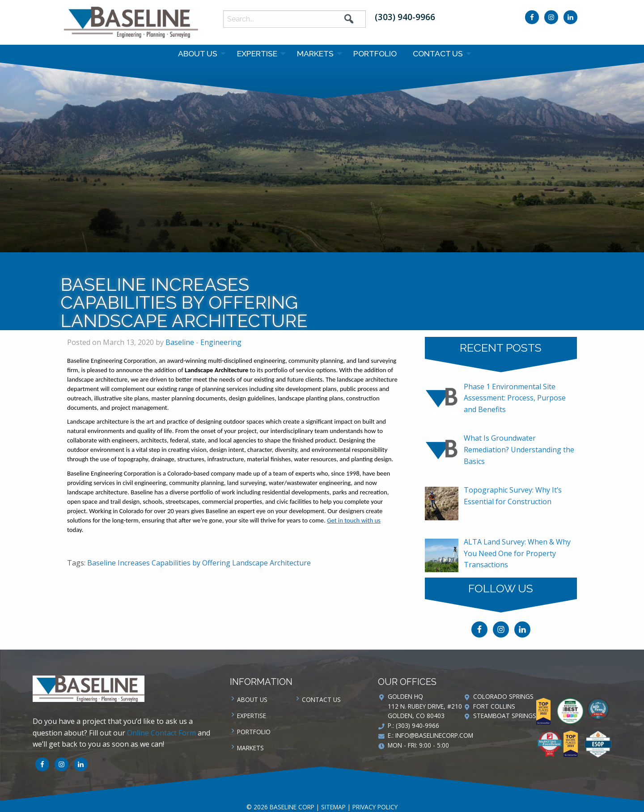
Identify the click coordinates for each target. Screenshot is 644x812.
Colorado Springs (503, 696)
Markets (315, 53)
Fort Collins (494, 706)
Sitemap (333, 807)
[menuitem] (199, 54)
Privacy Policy (375, 807)
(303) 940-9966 (405, 17)
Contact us (438, 53)
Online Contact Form (161, 733)
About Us (198, 53)
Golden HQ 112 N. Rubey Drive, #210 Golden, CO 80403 (425, 706)
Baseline (180, 342)
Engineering (221, 342)
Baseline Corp (131, 22)
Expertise (257, 53)
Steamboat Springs (505, 716)
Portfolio (375, 53)
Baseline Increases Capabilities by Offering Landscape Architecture (199, 563)
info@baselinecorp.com (434, 735)
